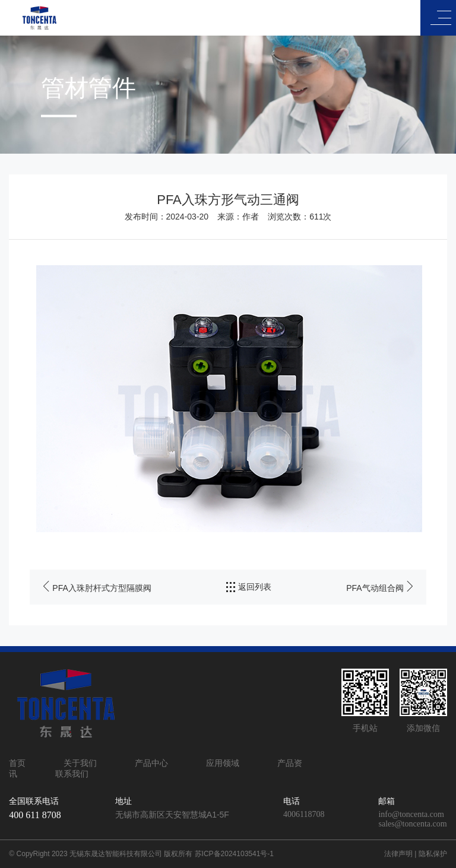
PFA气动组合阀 (375, 588)
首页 (17, 763)
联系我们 (72, 774)
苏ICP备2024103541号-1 (234, 854)
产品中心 (151, 763)
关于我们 (80, 763)
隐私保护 (433, 854)
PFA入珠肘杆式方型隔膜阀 (102, 588)
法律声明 (398, 854)
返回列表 (249, 587)
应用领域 (223, 763)
